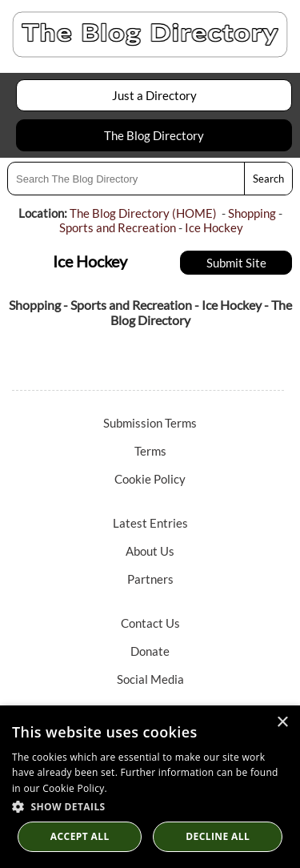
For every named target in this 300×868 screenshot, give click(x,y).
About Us (150, 551)
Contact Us (150, 623)
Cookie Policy (150, 479)
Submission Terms (150, 423)
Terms (150, 451)
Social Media (150, 679)
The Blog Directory (154, 135)
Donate (150, 651)
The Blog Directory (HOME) (143, 213)
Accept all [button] (80, 836)
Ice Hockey (214, 227)
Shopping (252, 213)
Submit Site (236, 263)
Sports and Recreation (118, 227)
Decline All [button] (218, 836)
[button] (150, 806)
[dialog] (150, 787)
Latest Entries (150, 523)
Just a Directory (154, 95)
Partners (150, 579)
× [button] (282, 723)
